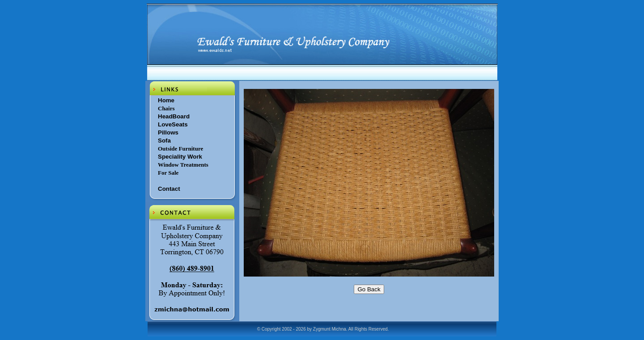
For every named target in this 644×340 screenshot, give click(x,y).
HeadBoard (174, 116)
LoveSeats (173, 124)
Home (166, 100)
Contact (169, 189)
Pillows (168, 132)
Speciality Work (180, 157)
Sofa (164, 141)
